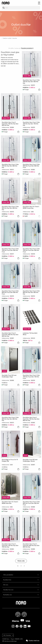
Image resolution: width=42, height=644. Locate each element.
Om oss (6, 585)
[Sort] (27, 48)
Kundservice (7, 580)
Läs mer (3, 66)
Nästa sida (21, 561)
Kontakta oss (8, 595)
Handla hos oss (8, 590)
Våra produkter (8, 575)
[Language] (8, 635)
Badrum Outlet (7, 38)
